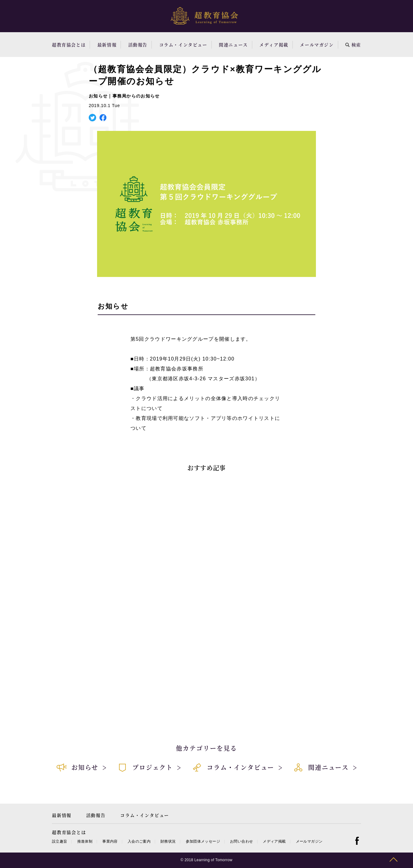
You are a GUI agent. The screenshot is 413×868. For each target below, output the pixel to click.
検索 (353, 45)
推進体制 (85, 841)
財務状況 (168, 841)
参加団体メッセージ (203, 841)
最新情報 (107, 45)
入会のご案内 (139, 841)
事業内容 (110, 841)
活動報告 (138, 45)
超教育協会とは (69, 45)
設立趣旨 (60, 841)
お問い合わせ (241, 841)
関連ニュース (233, 45)
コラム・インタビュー (183, 45)
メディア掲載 (274, 45)
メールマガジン (317, 45)
